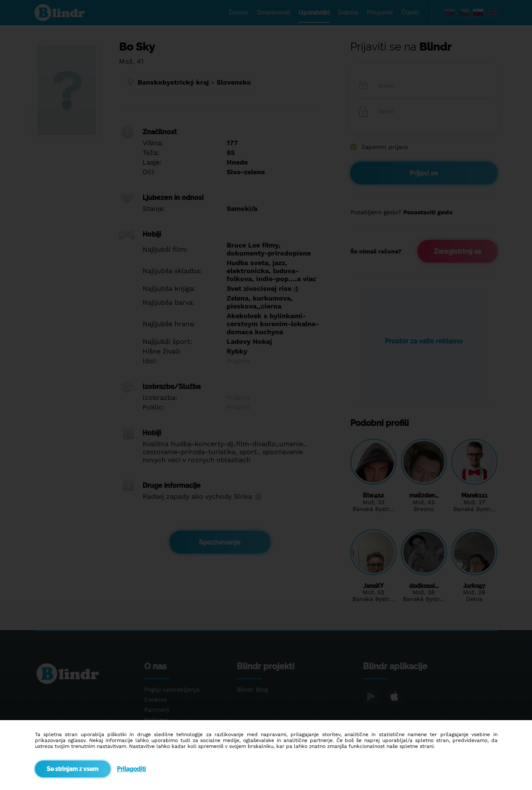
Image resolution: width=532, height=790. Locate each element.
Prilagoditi (131, 769)
